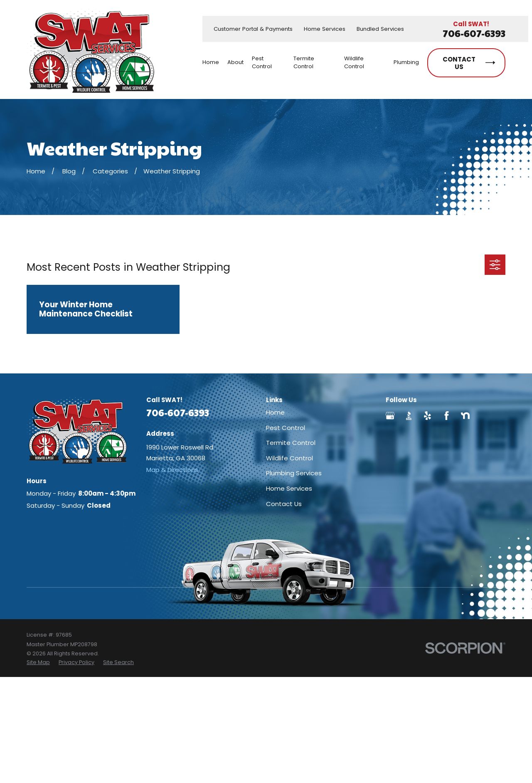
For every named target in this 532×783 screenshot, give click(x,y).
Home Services (325, 29)
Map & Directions (172, 470)
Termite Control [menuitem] (304, 62)
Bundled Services (380, 29)
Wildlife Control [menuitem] (354, 62)
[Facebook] (447, 416)
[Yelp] (427, 416)
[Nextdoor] (465, 416)
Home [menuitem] (211, 62)
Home (275, 412)
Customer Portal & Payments (253, 29)
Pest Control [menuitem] (262, 62)
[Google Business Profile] (390, 416)
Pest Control (286, 428)
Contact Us (284, 504)
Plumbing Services (294, 473)
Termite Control (291, 443)
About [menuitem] (235, 62)
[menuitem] (38, 662)
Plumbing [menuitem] (406, 62)
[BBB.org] (409, 416)
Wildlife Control (289, 458)
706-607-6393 (474, 33)
